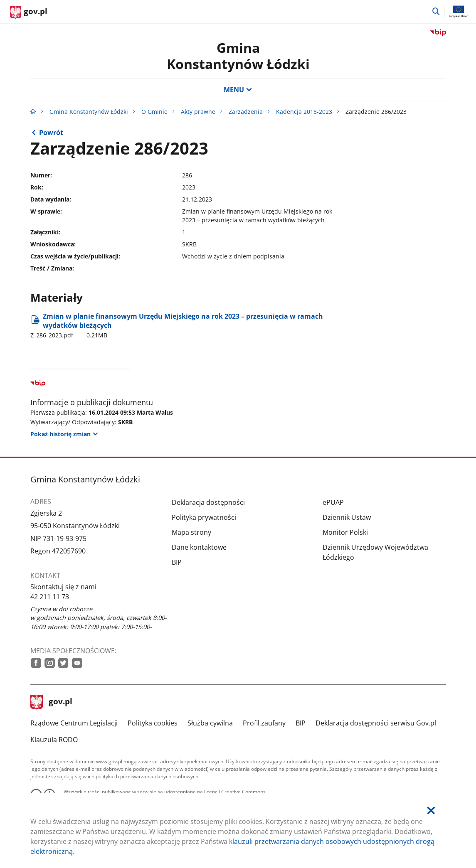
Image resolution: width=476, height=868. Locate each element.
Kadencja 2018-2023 (304, 112)
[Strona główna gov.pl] (29, 12)
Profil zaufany (264, 723)
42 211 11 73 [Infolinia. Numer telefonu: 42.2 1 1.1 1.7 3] (50, 597)
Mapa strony (191, 532)
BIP (177, 562)
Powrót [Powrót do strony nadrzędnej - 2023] (51, 133)
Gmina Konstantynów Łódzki (238, 55)
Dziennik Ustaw (347, 517)
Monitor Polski (345, 532)
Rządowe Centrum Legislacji (74, 723)
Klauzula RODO (54, 740)
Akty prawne (198, 112)
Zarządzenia (246, 112)
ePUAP (333, 502)
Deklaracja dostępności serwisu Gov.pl (376, 723)
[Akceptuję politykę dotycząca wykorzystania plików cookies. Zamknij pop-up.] (431, 810)
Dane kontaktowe (199, 547)
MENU (238, 90)
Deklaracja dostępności (208, 502)
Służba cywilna (210, 723)
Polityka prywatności (204, 517)
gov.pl (52, 702)
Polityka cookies (153, 723)
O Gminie (154, 112)
